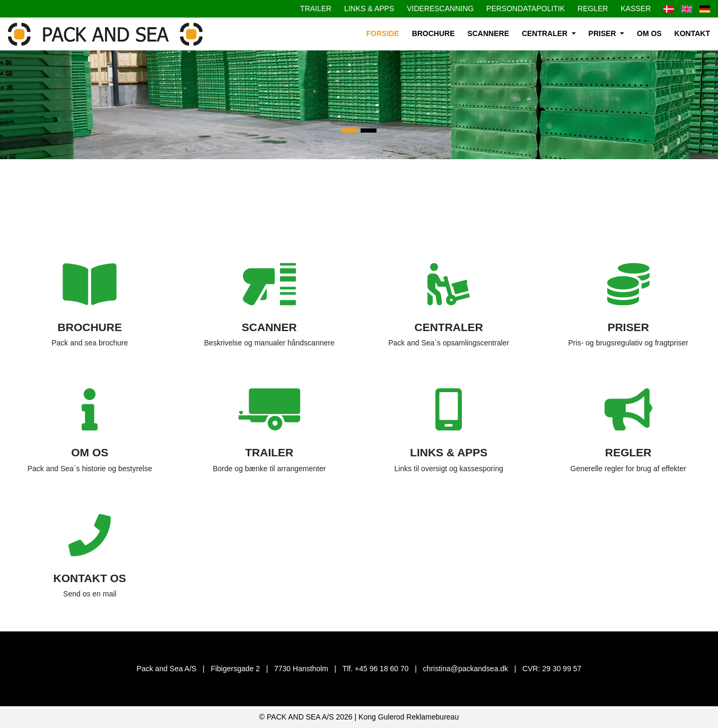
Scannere (488, 33)
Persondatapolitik (526, 8)
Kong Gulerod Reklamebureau (409, 717)
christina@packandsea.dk (466, 669)
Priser (603, 33)
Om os (649, 33)
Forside (383, 33)
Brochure (434, 33)
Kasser (636, 8)
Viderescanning (440, 8)
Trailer (316, 8)
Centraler (546, 33)
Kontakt (692, 33)
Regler (593, 8)
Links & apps (369, 8)
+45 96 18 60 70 (382, 669)
